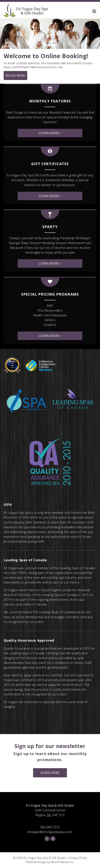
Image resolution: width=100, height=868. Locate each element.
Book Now (15, 75)
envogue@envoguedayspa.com (50, 832)
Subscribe (50, 773)
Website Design (36, 862)
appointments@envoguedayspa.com (37, 67)
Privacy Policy (78, 858)
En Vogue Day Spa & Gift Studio (45, 858)
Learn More (50, 133)
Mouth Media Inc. (63, 862)
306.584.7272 (50, 827)
